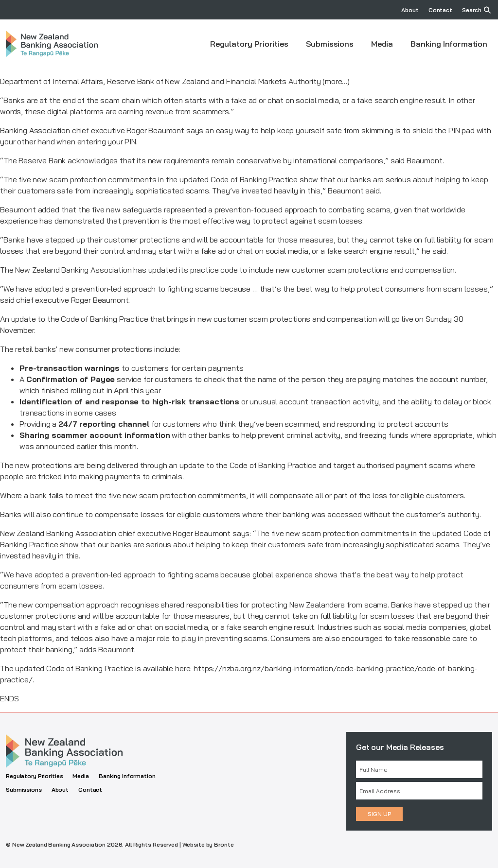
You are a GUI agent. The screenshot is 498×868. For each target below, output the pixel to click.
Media (382, 44)
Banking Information (449, 44)
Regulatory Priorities (249, 44)
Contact (440, 10)
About (410, 10)
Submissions (330, 44)
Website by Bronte (208, 844)
